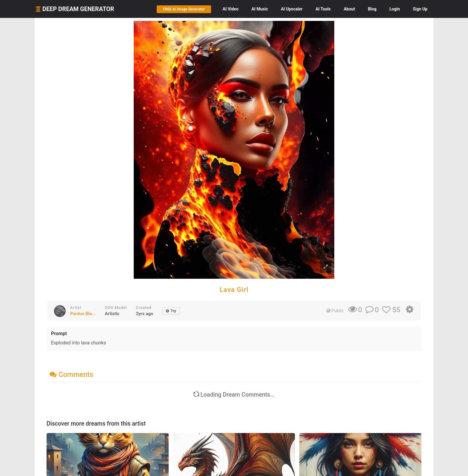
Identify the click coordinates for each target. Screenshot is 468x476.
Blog (372, 9)
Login (395, 9)
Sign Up (420, 9)
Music (260, 9)
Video (231, 9)
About (349, 9)
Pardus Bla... (83, 314)
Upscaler (292, 9)
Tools (323, 9)
